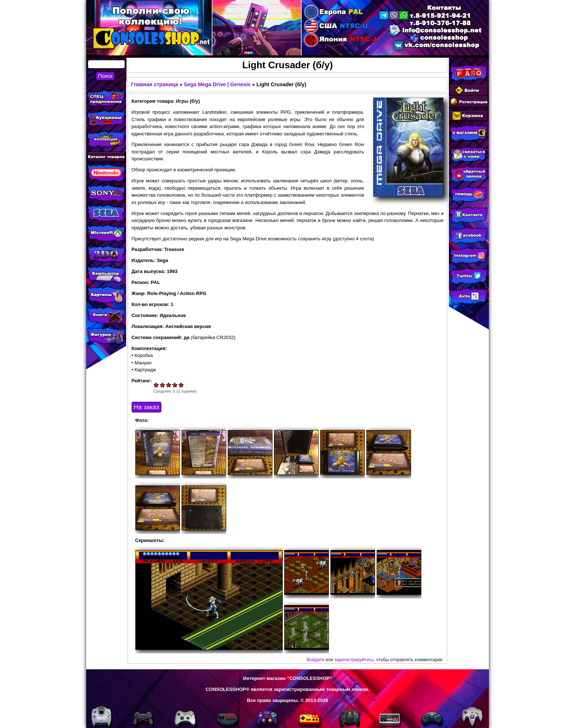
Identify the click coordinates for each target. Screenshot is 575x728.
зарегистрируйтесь (354, 660)
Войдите (315, 660)
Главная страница (154, 84)
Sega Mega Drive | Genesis (217, 84)
